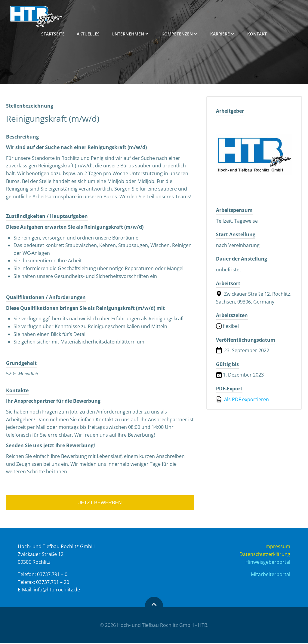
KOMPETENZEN (180, 33)
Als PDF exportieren (242, 399)
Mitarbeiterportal (270, 575)
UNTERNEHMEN (131, 33)
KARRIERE (223, 33)
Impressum (276, 547)
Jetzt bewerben (100, 503)
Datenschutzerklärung (264, 555)
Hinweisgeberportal (267, 563)
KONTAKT (257, 33)
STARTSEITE (53, 33)
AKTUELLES (88, 33)
